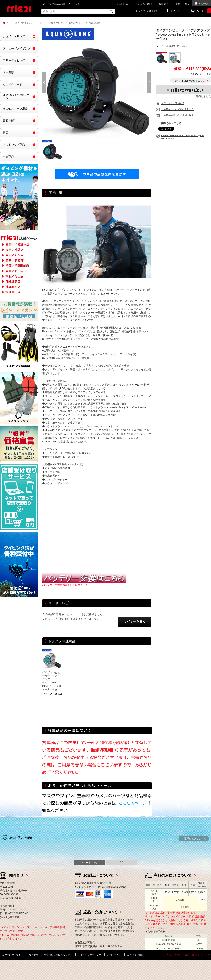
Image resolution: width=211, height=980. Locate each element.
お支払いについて (98, 875)
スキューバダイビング (17, 48)
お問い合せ (125, 4)
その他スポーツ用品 (15, 109)
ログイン (175, 11)
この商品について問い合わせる (177, 109)
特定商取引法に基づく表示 (58, 955)
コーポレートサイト (13, 955)
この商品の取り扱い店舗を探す (177, 115)
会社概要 (34, 955)
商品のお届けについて (173, 875)
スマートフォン (90, 863)
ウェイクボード (13, 84)
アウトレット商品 (14, 145)
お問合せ (16, 875)
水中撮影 (8, 72)
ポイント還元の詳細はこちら (190, 81)
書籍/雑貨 (9, 121)
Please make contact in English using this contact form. (183, 137)
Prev (44, 82)
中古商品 (8, 157)
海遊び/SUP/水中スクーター (16, 96)
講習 (6, 133)
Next (149, 82)
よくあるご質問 (144, 4)
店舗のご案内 (182, 4)
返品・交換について (100, 912)
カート (204, 11)
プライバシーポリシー (90, 955)
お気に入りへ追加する (173, 103)
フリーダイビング (14, 60)
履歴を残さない (193, 839)
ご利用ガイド (164, 4)
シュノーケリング (14, 36)
